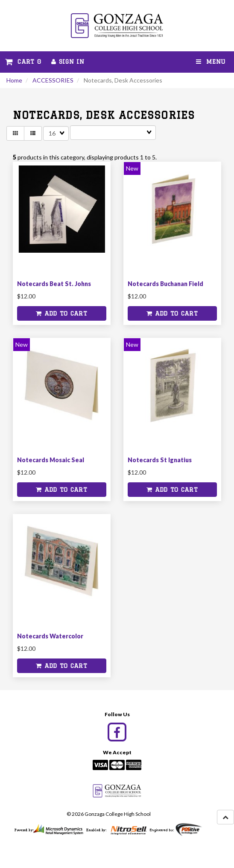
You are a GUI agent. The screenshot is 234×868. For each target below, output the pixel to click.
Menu (211, 62)
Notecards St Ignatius (160, 460)
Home (14, 80)
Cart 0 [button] (23, 62)
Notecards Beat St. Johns (54, 284)
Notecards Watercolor (50, 636)
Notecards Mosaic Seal (51, 460)
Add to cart (61, 313)
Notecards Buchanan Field (165, 284)
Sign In (68, 62)
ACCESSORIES (53, 80)
